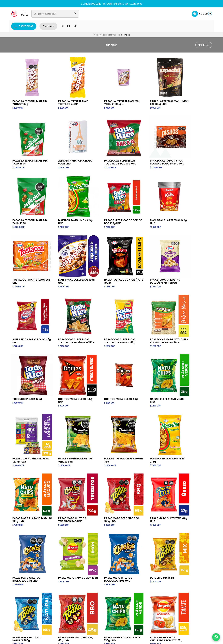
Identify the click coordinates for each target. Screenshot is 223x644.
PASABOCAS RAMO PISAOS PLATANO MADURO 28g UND (111, 152)
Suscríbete (189, 531)
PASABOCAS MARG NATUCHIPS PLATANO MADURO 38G (189, 263)
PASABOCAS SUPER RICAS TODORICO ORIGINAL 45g (151, 262)
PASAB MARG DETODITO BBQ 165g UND (27, 432)
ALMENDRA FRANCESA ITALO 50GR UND (30, 152)
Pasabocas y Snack (111, 35)
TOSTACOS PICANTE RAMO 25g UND (111, 207)
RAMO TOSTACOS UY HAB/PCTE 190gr (189, 207)
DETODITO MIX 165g (24, 485)
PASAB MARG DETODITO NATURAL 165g (68, 487)
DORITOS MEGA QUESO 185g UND (70, 320)
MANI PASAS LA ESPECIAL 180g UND (150, 207)
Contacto (48, 26)
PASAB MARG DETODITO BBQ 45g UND (109, 487)
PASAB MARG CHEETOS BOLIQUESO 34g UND (108, 432)
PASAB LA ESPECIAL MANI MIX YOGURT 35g (27, 98)
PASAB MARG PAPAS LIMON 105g (152, 432)
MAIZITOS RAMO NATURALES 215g (111, 377)
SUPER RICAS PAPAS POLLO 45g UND (70, 262)
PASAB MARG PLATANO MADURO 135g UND (149, 377)
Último (122, 505)
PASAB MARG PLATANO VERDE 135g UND (149, 487)
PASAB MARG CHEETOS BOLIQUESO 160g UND (190, 432)
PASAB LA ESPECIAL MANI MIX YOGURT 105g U (109, 98)
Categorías (24, 26)
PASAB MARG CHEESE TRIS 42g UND (69, 432)
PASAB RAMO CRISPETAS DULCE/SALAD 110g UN (27, 262)
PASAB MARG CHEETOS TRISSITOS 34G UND (190, 377)
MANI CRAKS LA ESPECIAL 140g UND (69, 207)
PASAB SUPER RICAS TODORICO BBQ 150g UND (28, 207)
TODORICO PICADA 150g (27, 318)
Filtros (203, 45)
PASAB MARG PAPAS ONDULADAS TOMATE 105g (192, 487)
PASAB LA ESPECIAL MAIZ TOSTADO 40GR (68, 98)
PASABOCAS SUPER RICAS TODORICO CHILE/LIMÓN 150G (110, 263)
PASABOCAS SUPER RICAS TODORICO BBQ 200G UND (70, 152)
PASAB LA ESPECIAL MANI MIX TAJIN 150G (191, 98)
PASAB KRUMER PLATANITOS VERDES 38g (30, 377)
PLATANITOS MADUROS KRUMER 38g (67, 377)
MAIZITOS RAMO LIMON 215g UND (193, 152)
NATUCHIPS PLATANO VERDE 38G (152, 320)
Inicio (96, 35)
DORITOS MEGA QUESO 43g (111, 318)
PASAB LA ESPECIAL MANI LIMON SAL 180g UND (150, 98)
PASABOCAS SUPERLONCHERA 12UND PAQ (190, 321)
